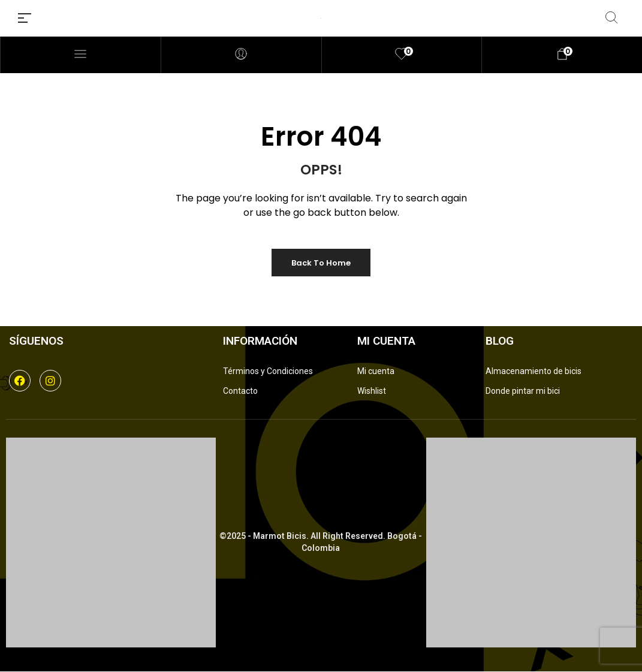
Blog (500, 341)
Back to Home (321, 263)
